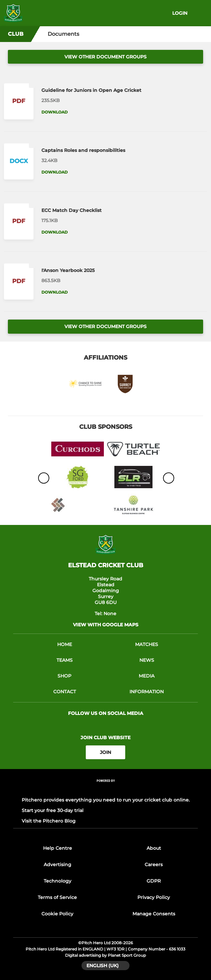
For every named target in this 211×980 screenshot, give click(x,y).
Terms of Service (57, 897)
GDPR (154, 881)
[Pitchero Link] (105, 790)
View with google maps (106, 625)
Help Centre (58, 848)
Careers (154, 865)
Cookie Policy (57, 914)
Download (55, 112)
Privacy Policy (154, 897)
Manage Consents (154, 914)
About (154, 848)
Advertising (58, 865)
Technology (58, 881)
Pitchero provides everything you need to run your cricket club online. (106, 800)
